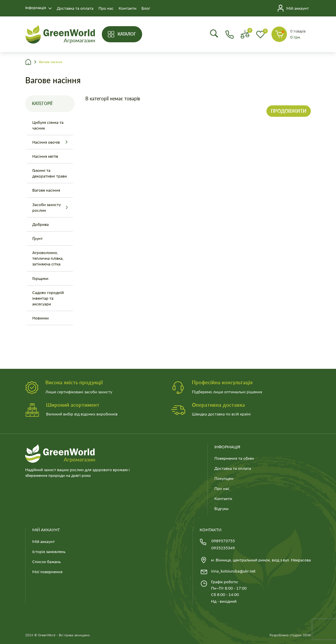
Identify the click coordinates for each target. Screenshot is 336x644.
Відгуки (221, 509)
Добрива (40, 224)
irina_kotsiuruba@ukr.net (233, 571)
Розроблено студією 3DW (290, 635)
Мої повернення (47, 572)
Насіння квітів (45, 156)
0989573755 (223, 541)
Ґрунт (37, 238)
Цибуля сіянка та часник (48, 125)
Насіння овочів (46, 142)
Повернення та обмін (234, 458)
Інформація (36, 8)
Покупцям (224, 478)
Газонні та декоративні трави (50, 173)
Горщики (40, 278)
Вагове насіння (51, 62)
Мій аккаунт (44, 541)
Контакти (128, 8)
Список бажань (47, 562)
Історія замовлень (49, 552)
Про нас (106, 8)
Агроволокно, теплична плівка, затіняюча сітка (48, 258)
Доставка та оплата (75, 8)
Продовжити (289, 111)
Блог (146, 8)
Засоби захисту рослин (47, 207)
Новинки (40, 318)
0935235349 (223, 548)
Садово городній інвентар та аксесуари (48, 298)
